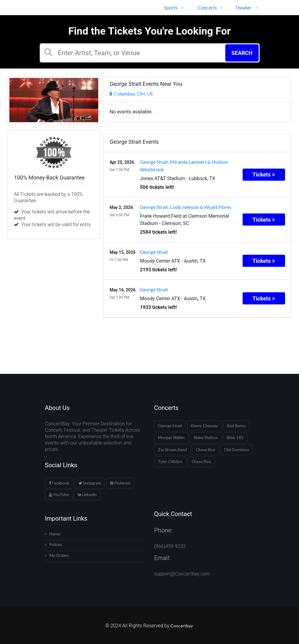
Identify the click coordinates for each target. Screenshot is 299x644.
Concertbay (182, 626)
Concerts (210, 7)
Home (52, 534)
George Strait (170, 426)
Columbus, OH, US (131, 94)
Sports (174, 7)
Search (242, 53)
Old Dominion (237, 450)
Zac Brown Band (172, 450)
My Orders (57, 555)
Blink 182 (235, 438)
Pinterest (120, 483)
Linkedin (87, 495)
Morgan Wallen (171, 438)
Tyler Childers (170, 461)
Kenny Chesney (205, 426)
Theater (247, 7)
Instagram (90, 483)
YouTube (59, 495)
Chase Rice (205, 450)
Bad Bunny (237, 426)
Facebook (59, 483)
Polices (53, 545)
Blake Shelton (206, 438)
